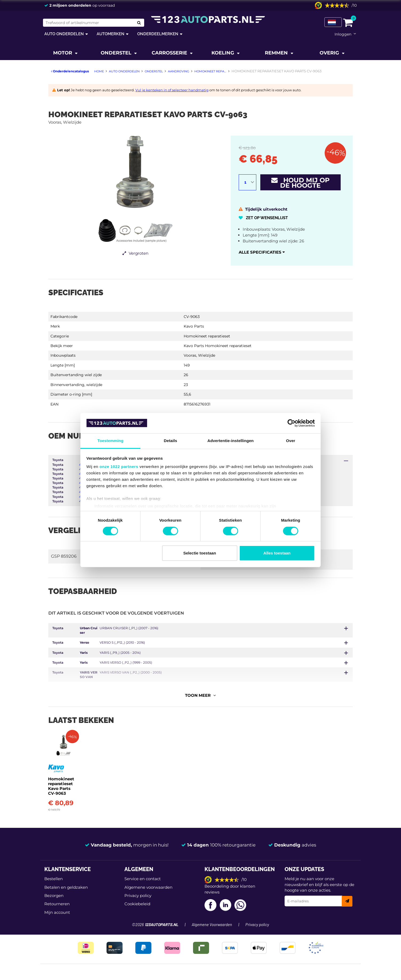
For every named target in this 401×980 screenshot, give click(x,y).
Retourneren (57, 921)
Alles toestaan (277, 553)
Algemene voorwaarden (148, 905)
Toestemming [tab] (111, 441)
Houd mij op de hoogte (300, 183)
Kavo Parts (194, 326)
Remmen (277, 53)
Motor (63, 53)
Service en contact (143, 896)
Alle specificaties (262, 252)
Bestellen (54, 896)
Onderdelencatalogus (70, 71)
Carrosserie (170, 53)
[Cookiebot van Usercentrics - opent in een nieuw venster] (291, 423)
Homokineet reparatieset (207, 336)
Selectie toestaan (200, 553)
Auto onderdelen (64, 34)
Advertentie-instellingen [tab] (231, 441)
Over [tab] (291, 441)
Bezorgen (54, 913)
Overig (330, 53)
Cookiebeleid (137, 921)
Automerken (111, 34)
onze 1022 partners (119, 467)
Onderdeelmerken (158, 34)
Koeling (223, 53)
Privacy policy (138, 913)
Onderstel (117, 53)
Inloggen (343, 34)
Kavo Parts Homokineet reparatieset (218, 346)
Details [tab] (171, 441)
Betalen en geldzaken (66, 905)
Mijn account (57, 930)
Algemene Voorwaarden (212, 942)
